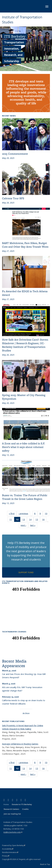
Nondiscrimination (10, 852)
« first (13, 514)
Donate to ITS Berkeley (22, 804)
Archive (26, 713)
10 (47, 514)
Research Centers (11, 809)
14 (31, 520)
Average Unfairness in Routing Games (20, 744)
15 (38, 520)
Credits (25, 809)
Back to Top (45, 864)
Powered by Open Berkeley (14, 845)
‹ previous (24, 514)
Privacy (6, 856)
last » (34, 526)
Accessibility (8, 849)
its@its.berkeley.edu (13, 832)
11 (12, 520)
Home (6, 804)
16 (44, 520)
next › (24, 526)
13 (25, 520)
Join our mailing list (12, 814)
